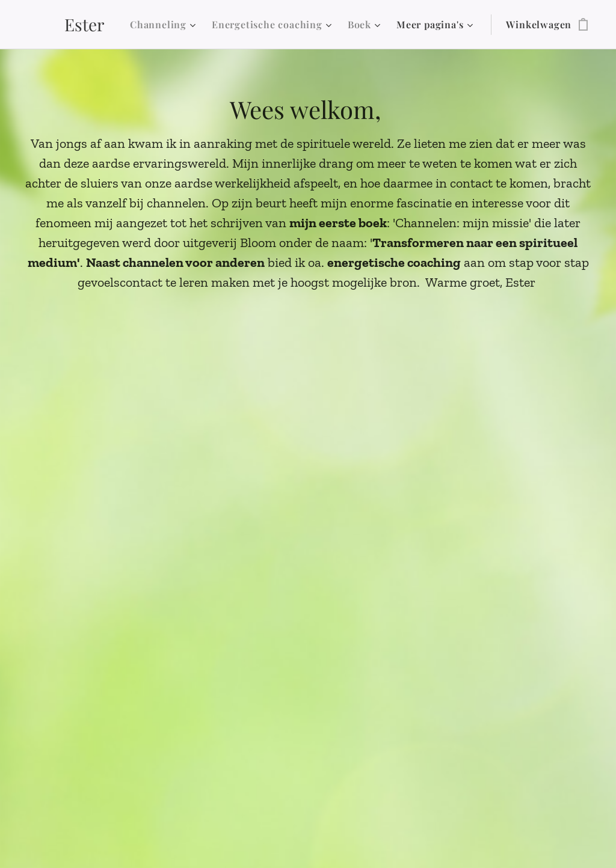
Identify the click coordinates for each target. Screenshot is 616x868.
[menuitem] (165, 25)
